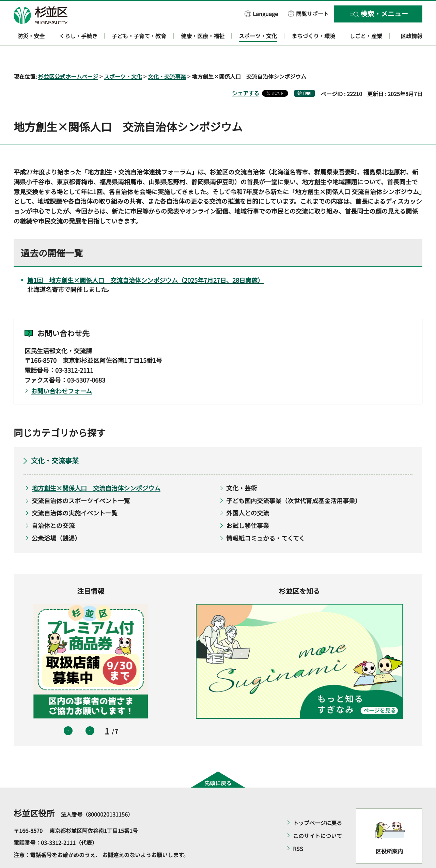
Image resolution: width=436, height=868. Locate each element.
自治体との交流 (53, 506)
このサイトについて (317, 816)
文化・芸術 (242, 468)
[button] (261, 13)
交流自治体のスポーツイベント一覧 (81, 481)
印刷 (307, 73)
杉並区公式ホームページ (68, 57)
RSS (298, 829)
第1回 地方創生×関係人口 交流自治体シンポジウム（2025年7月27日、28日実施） (145, 261)
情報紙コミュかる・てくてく (266, 518)
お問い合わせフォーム (61, 371)
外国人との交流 (248, 493)
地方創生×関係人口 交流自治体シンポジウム (96, 468)
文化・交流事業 (167, 57)
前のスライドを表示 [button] (68, 711)
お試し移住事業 (248, 506)
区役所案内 (389, 832)
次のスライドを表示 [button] (90, 711)
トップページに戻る (317, 803)
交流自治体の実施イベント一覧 (75, 493)
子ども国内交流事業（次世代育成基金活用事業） (294, 481)
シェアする (246, 73)
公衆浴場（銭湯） (56, 518)
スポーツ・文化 (123, 57)
